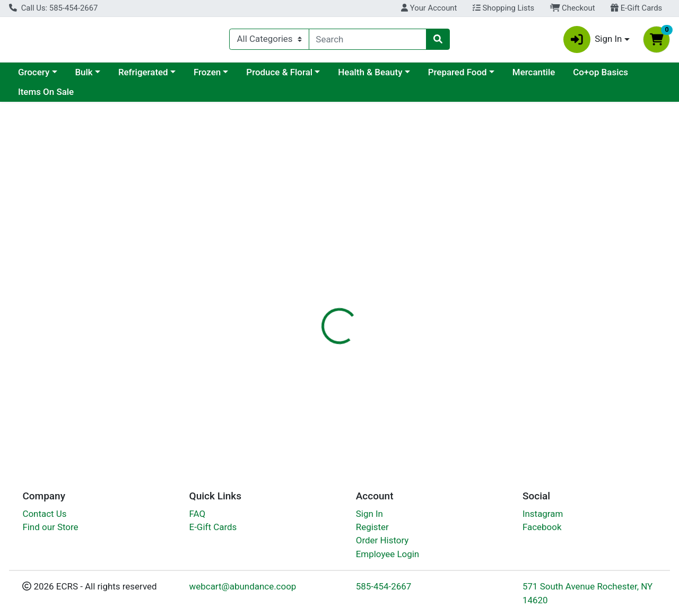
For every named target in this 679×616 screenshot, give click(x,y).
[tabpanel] (481, 315)
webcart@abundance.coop (243, 587)
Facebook (542, 527)
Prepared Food (549, 76)
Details (312, 250)
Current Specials (51, 76)
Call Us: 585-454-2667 (53, 8)
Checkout (573, 8)
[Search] (368, 41)
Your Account (429, 8)
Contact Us (44, 514)
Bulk (175, 76)
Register (372, 527)
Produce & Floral (371, 76)
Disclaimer (363, 250)
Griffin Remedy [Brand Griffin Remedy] (423, 328)
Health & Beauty (462, 76)
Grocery (125, 76)
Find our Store (50, 527)
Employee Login (388, 554)
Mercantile (625, 76)
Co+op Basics (46, 96)
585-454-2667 (384, 587)
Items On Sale (119, 96)
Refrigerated (235, 76)
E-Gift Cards (636, 8)
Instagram (543, 514)
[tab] (312, 250)
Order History (382, 541)
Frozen (299, 76)
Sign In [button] (593, 42)
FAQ (198, 514)
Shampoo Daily (349, 418)
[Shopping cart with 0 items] (656, 42)
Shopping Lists (503, 8)
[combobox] (368, 41)
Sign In (369, 514)
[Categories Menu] (269, 41)
